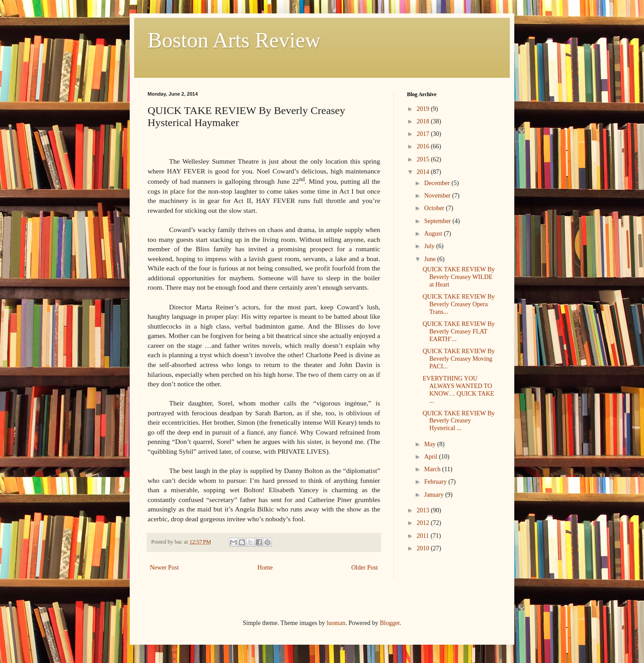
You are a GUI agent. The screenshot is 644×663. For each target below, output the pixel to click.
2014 (424, 172)
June (430, 259)
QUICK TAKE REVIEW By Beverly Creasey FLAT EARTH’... (459, 331)
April (431, 457)
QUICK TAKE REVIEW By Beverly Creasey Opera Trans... (459, 304)
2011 (424, 536)
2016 (424, 146)
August (434, 234)
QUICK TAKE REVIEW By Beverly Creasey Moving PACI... (459, 359)
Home (265, 568)
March (433, 469)
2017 (424, 134)
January (434, 495)
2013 (424, 510)
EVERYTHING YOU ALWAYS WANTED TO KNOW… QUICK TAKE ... (458, 390)
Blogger (390, 623)
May (430, 444)
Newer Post (164, 568)
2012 (424, 523)
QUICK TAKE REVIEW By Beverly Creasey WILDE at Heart (459, 277)
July (430, 246)
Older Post (365, 568)
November (438, 196)
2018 (424, 121)
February (436, 482)
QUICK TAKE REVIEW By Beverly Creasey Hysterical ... (459, 421)
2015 (424, 159)
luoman (336, 623)
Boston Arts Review (234, 40)
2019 (424, 109)
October (435, 208)
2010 (424, 548)
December (438, 183)
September (438, 221)
